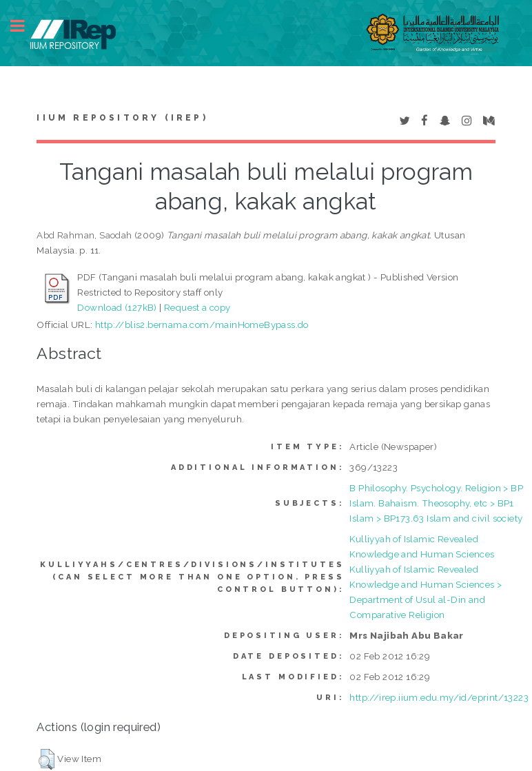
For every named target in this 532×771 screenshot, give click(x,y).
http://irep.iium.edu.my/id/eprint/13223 (439, 697)
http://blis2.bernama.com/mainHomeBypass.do (202, 325)
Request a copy (197, 307)
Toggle (25, 26)
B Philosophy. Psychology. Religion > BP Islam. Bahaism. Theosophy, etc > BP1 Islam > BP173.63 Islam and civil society (436, 503)
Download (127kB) (117, 307)
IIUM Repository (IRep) (122, 118)
